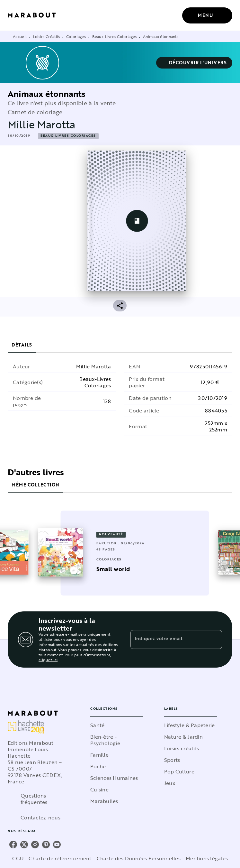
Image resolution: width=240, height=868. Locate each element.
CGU (22, 859)
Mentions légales (204, 859)
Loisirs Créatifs (46, 36)
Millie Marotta (39, 125)
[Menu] (208, 15)
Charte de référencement (63, 859)
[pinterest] (46, 845)
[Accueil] (35, 15)
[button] (195, 63)
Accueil (19, 36)
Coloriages (76, 36)
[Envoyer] (214, 640)
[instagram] (35, 845)
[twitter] (24, 845)
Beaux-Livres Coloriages (115, 36)
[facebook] (13, 845)
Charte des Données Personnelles (138, 859)
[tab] (22, 345)
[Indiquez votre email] (168, 639)
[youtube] (57, 845)
